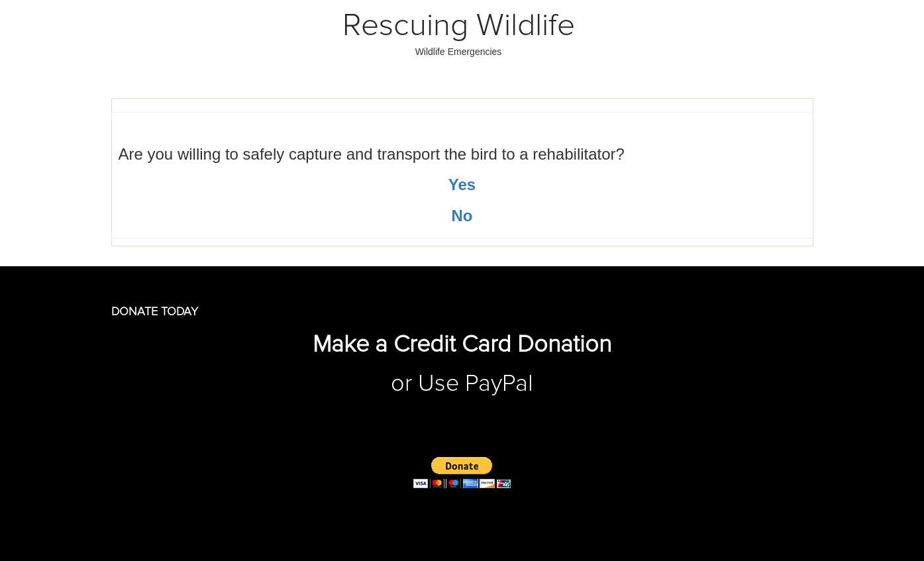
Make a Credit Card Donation (462, 345)
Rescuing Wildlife (459, 26)
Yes (462, 184)
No (462, 216)
